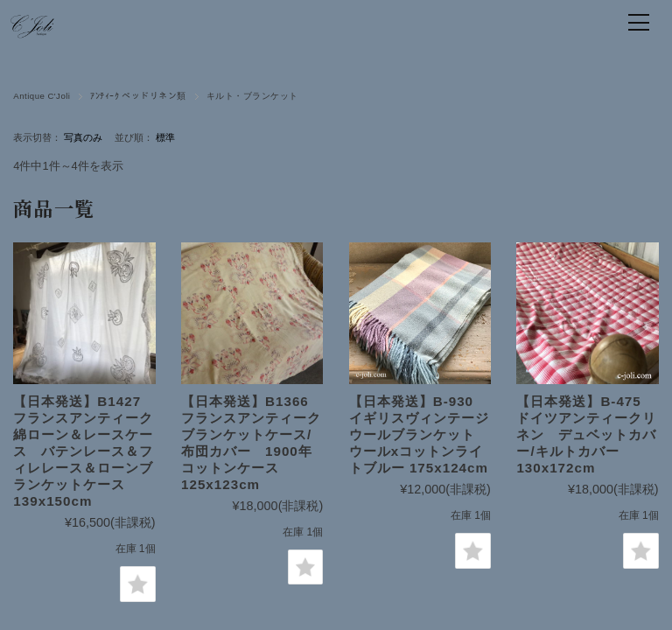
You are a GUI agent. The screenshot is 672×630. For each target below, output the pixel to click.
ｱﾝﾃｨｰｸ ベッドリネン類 (138, 96)
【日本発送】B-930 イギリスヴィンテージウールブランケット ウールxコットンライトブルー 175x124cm (419, 434)
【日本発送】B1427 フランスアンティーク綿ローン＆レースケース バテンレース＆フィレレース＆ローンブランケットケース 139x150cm (84, 451)
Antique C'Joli (42, 96)
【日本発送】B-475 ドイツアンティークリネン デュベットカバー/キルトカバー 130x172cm (586, 434)
